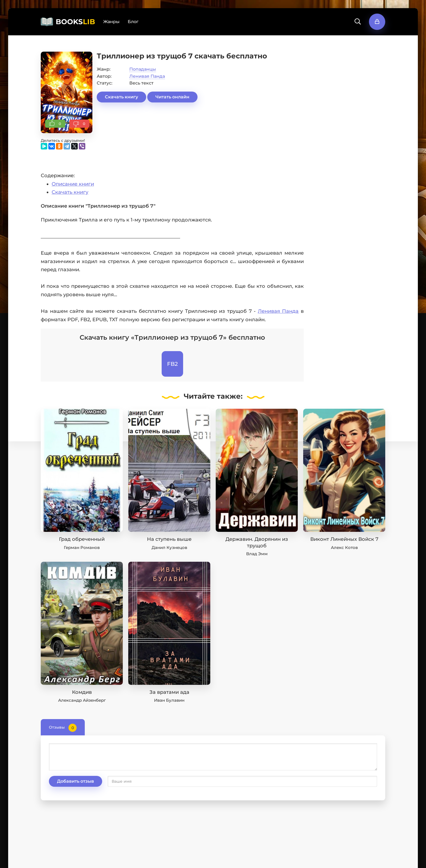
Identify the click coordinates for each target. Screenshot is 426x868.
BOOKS (75, 22)
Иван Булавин (169, 700)
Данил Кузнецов (169, 547)
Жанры (111, 22)
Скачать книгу (121, 97)
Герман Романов (82, 547)
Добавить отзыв (76, 781)
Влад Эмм (257, 554)
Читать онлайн (172, 97)
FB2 (172, 364)
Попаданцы (143, 69)
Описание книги (73, 184)
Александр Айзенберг (82, 700)
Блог (133, 22)
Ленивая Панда (147, 76)
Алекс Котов (344, 547)
